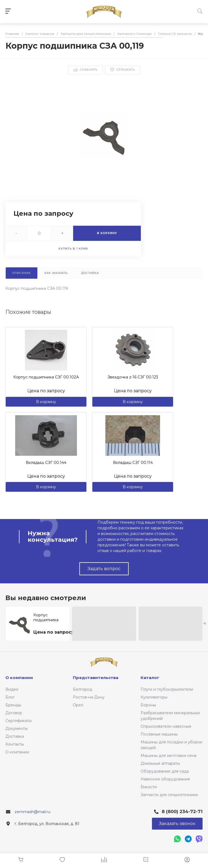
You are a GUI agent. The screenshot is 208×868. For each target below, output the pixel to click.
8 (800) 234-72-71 (182, 812)
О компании (17, 752)
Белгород (82, 689)
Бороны (148, 705)
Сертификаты (19, 721)
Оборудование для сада (165, 771)
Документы (17, 729)
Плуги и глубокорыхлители (167, 689)
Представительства (96, 678)
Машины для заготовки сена (168, 756)
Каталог (150, 678)
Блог (10, 697)
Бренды (13, 705)
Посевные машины (159, 734)
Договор (14, 713)
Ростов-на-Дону (89, 697)
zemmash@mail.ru (32, 812)
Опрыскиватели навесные (166, 726)
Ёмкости (149, 787)
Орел (78, 705)
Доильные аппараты (160, 763)
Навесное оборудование (165, 779)
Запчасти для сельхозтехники (169, 795)
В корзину (46, 402)
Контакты (15, 744)
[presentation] (205, 624)
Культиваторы (154, 697)
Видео (12, 689)
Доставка (15, 736)
